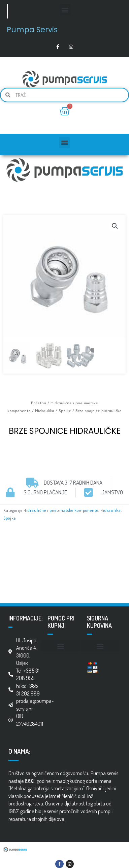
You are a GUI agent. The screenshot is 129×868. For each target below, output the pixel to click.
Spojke (65, 411)
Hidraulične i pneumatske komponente (61, 510)
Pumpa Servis (32, 30)
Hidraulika (45, 411)
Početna (39, 403)
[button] (65, 10)
